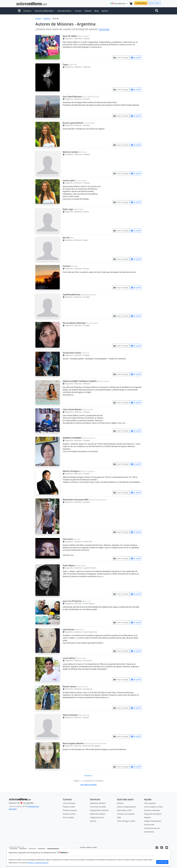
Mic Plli (66, 238)
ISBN (119, 817)
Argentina (47, 19)
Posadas (86, 38)
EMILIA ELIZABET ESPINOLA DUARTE (80, 381)
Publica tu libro (69, 807)
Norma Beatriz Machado (74, 323)
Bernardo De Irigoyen (92, 746)
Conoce (27, 11)
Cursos (78, 11)
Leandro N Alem (90, 568)
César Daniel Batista (72, 409)
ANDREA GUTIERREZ (72, 438)
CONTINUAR (162, 862)
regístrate (104, 29)
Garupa (86, 269)
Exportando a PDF (124, 810)
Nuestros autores (70, 810)
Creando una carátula (126, 814)
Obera (86, 240)
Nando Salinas (69, 686)
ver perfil (136, 57)
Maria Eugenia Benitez (73, 743)
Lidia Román (69, 629)
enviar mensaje (121, 57)
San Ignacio (88, 660)
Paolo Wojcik (69, 565)
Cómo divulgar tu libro (126, 821)
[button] (19, 11)
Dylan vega (68, 209)
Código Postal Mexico (153, 821)
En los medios (69, 817)
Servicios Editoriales (44, 11)
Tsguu (66, 65)
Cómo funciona (69, 803)
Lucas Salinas (69, 658)
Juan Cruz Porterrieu (72, 601)
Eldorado (87, 67)
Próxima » (89, 776)
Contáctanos (149, 832)
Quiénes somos (69, 814)
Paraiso (86, 212)
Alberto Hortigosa (71, 471)
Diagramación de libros (99, 810)
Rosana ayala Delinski (73, 123)
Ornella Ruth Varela (72, 353)
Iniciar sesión (154, 3)
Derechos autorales (152, 810)
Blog (96, 11)
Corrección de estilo (98, 807)
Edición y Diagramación (126, 807)
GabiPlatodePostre (71, 295)
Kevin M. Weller (70, 36)
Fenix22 (66, 266)
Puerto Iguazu (89, 603)
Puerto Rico (88, 541)
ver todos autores (88, 785)
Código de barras (97, 817)
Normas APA (149, 825)
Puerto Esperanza (90, 632)
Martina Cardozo (70, 152)
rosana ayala (69, 180)
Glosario (120, 803)
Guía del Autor (64, 11)
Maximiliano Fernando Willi (75, 500)
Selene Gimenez (70, 715)
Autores (38, 19)
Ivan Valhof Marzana (72, 97)
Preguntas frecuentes (153, 814)
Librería (88, 11)
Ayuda (104, 11)
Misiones (78, 38)
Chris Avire (68, 539)
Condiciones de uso (152, 828)
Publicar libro (141, 3)
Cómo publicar (150, 803)
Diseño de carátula (97, 814)
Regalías (147, 817)
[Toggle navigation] (157, 11)
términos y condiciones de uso (38, 863)
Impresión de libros (98, 803)
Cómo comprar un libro (153, 807)
